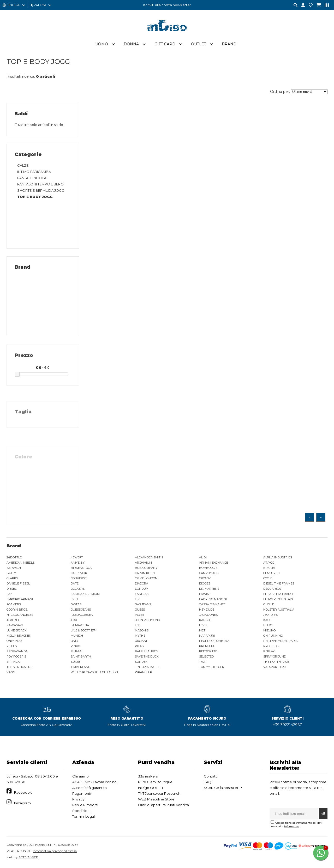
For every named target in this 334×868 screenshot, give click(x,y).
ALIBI (203, 558)
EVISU (75, 600)
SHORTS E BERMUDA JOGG (41, 191)
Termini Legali (84, 817)
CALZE (23, 166)
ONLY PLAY (14, 642)
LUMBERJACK (17, 631)
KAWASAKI (15, 626)
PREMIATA (207, 647)
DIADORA (142, 584)
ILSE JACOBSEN (82, 616)
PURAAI (76, 652)
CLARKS (12, 579)
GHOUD (269, 605)
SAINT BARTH (81, 658)
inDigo (139, 616)
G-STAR (76, 605)
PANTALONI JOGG (32, 179)
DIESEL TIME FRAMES (279, 584)
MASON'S (142, 631)
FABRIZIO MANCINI (213, 600)
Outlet (199, 45)
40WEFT (77, 558)
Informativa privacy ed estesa (55, 852)
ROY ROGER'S (16, 658)
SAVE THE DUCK (147, 658)
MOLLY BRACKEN (19, 637)
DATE (75, 584)
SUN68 (76, 663)
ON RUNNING (273, 637)
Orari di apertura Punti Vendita (163, 806)
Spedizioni (81, 812)
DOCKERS (78, 590)
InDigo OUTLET (151, 789)
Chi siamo (80, 777)
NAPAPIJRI (207, 637)
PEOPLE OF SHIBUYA (214, 642)
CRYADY (205, 579)
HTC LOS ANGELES (20, 616)
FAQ (208, 783)
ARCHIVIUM (143, 564)
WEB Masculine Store (156, 800)
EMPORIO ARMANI (20, 600)
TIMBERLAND (80, 668)
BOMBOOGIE (208, 569)
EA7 (9, 595)
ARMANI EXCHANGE (214, 564)
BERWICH (14, 569)
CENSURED (271, 574)
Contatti (211, 777)
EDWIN (204, 595)
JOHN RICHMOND (147, 621)
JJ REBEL (13, 621)
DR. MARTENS (209, 590)
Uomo (102, 45)
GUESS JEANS (81, 611)
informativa (292, 827)
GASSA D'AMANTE (212, 605)
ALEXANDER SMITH (149, 558)
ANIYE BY (78, 564)
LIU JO (268, 626)
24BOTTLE (14, 558)
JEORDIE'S (271, 616)
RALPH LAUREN (147, 652)
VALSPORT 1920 (274, 668)
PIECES (12, 647)
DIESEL (11, 590)
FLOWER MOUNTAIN (278, 600)
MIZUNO (269, 631)
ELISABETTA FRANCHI (279, 595)
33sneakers (148, 777)
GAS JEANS (143, 605)
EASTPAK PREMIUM (85, 595)
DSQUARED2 (272, 590)
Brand (229, 45)
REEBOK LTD (208, 652)
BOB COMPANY (146, 569)
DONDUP (141, 590)
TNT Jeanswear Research (159, 794)
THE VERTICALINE (19, 668)
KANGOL (205, 621)
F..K (137, 600)
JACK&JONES (208, 616)
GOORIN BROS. (17, 611)
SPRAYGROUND (275, 658)
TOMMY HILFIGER (212, 668)
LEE (138, 626)
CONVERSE (79, 579)
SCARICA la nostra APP (223, 789)
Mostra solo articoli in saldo (39, 126)
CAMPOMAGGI (209, 574)
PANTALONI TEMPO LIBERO (40, 185)
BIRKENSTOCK (81, 569)
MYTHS (140, 637)
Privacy (78, 800)
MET (202, 631)
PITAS (139, 647)
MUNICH (77, 637)
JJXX (74, 621)
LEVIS (203, 626)
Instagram (22, 804)
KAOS (267, 621)
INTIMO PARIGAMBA (34, 173)
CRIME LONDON (146, 579)
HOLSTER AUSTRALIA (279, 611)
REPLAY (269, 652)
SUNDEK (141, 663)
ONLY (74, 642)
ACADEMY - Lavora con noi (95, 783)
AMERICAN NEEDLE (20, 564)
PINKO (75, 647)
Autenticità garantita (90, 789)
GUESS (140, 611)
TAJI (202, 663)
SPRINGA (13, 663)
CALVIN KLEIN (145, 574)
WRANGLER (144, 673)
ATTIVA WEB (28, 858)
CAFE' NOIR (79, 574)
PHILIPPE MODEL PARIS (280, 642)
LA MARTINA (80, 626)
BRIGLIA (269, 569)
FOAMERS (14, 605)
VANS (11, 673)
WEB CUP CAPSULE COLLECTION (94, 673)
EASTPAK (142, 595)
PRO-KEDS (271, 647)
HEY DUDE (207, 611)
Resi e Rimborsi (85, 806)
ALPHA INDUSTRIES (278, 558)
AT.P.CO (269, 564)
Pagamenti (82, 794)
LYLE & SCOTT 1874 (84, 631)
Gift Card (165, 45)
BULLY (11, 574)
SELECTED (206, 658)
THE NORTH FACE (276, 663)
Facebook (23, 793)
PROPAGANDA (17, 652)
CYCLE (268, 579)
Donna (131, 45)
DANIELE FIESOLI (19, 584)
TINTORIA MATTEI (148, 668)
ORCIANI (141, 642)
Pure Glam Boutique (155, 783)
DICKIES (205, 584)
